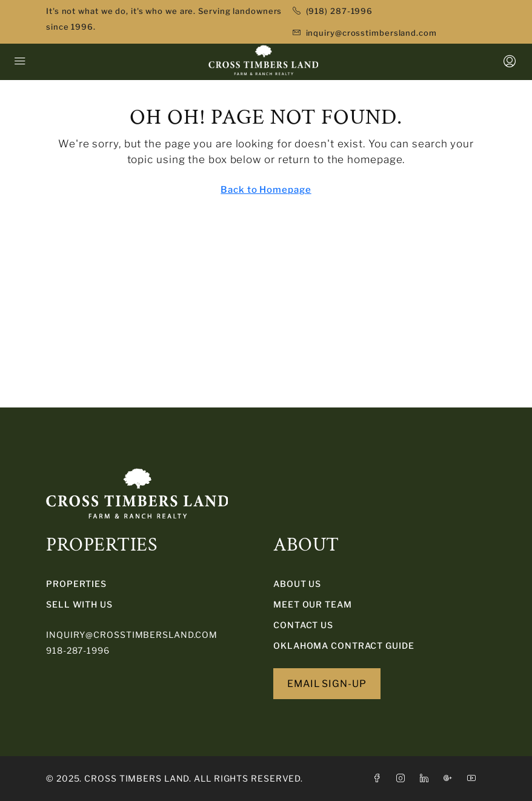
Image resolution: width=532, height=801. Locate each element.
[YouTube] (474, 778)
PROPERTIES (76, 584)
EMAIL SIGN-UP (327, 684)
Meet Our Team (313, 604)
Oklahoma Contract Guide (344, 645)
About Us (297, 584)
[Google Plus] (451, 778)
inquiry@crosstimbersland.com (132, 635)
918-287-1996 (78, 650)
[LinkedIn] (427, 778)
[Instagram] (403, 778)
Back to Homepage (266, 190)
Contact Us (303, 625)
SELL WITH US (79, 604)
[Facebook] (380, 778)
